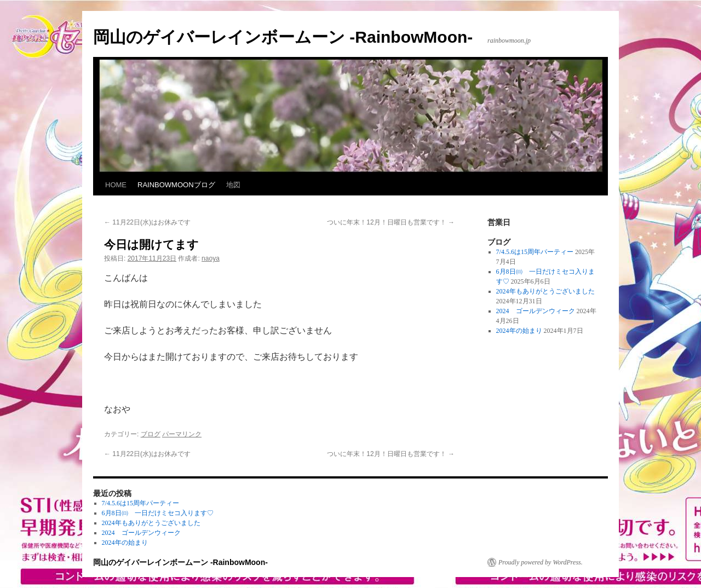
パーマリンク (182, 434)
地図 (233, 185)
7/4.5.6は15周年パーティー (535, 252)
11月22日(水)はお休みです (147, 222)
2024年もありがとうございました (545, 291)
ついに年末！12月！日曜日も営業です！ (391, 222)
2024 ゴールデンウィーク (536, 311)
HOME (116, 185)
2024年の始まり (519, 331)
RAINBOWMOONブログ (176, 185)
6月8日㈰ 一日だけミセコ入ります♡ (158, 513)
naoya (211, 258)
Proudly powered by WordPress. (541, 562)
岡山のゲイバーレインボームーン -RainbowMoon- (283, 37)
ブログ (151, 434)
